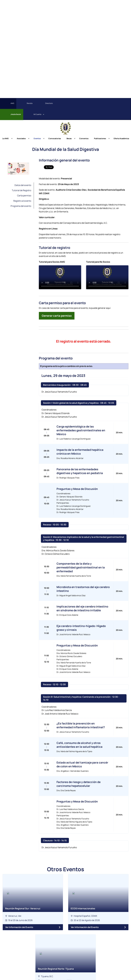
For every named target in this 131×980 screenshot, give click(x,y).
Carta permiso (24, 196)
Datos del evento (23, 185)
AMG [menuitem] (8, 103)
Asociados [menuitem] (21, 138)
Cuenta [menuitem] (33, 115)
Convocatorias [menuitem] (55, 138)
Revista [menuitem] (25, 103)
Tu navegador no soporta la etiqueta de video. (60, 277)
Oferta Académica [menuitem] (121, 138)
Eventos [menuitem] (37, 138)
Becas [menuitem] (69, 138)
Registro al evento (22, 201)
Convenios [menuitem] (84, 138)
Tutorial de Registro (21, 190)
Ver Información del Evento (19, 927)
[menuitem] (82, 104)
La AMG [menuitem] (6, 138)
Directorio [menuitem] (45, 103)
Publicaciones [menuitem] (100, 138)
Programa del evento (21, 206)
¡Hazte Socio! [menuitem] (11, 115)
